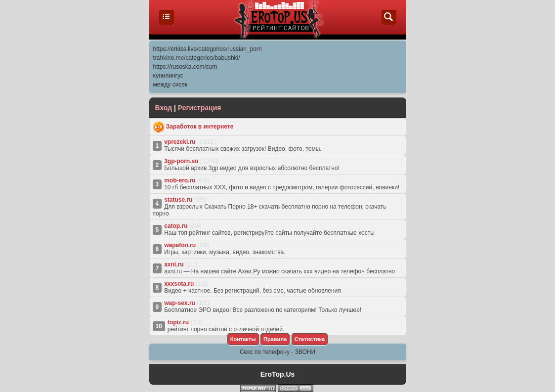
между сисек (171, 85)
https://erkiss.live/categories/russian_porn (208, 49)
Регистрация (200, 108)
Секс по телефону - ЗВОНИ (277, 352)
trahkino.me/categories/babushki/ (197, 58)
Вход (164, 108)
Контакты (243, 339)
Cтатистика (310, 339)
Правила (275, 339)
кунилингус (168, 76)
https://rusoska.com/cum (185, 67)
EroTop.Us (278, 374)
